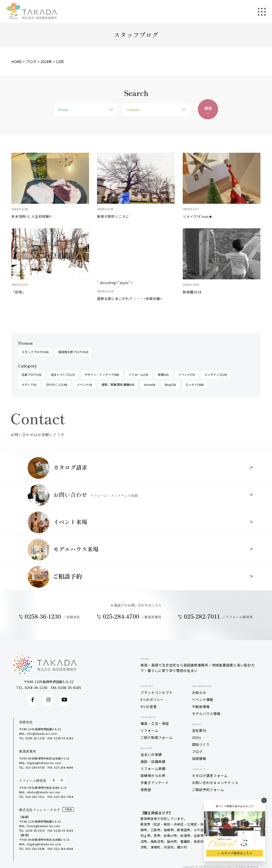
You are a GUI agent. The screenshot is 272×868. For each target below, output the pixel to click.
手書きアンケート (155, 783)
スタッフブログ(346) (35, 352)
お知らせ (199, 692)
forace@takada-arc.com (44, 826)
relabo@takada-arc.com (44, 792)
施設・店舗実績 (153, 761)
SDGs (197, 737)
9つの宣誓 (149, 707)
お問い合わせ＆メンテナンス (215, 783)
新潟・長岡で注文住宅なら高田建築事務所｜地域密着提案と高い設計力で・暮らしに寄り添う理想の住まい (198, 665)
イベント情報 (203, 700)
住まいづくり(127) (63, 375)
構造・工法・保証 (155, 723)
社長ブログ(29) (31, 375)
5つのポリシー (152, 700)
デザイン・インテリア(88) (102, 375)
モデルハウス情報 (206, 714)
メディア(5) (29, 385)
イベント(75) (187, 375)
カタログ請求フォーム (210, 776)
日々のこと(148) (57, 385)
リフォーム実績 (153, 768)
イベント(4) (84, 385)
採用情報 (199, 759)
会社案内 (199, 730)
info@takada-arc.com (42, 734)
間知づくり (201, 744)
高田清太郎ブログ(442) (73, 352)
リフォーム (149, 730)
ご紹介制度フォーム (157, 737)
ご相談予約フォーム (208, 790)
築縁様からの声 (153, 776)
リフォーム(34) (138, 375)
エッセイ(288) (195, 385)
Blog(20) (170, 385)
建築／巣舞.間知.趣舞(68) (118, 385)
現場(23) (163, 375)
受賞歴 (146, 790)
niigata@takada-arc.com (44, 763)
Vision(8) (150, 385)
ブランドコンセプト (157, 692)
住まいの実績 (151, 754)
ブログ (197, 751)
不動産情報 (201, 707)
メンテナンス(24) (216, 375)
